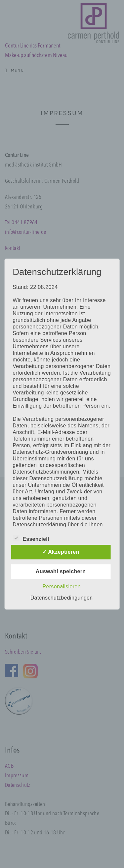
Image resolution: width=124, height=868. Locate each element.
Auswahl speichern (61, 571)
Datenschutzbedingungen (62, 598)
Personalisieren (61, 587)
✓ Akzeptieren (61, 552)
